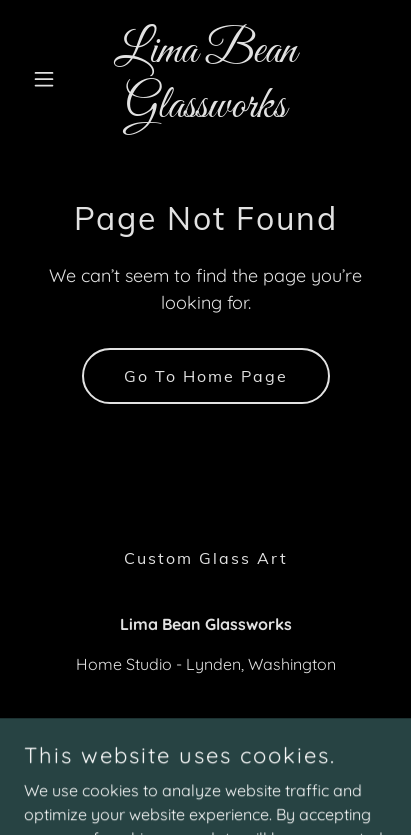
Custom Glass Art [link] (206, 558)
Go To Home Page (206, 376)
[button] (51, 79)
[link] (205, 111)
